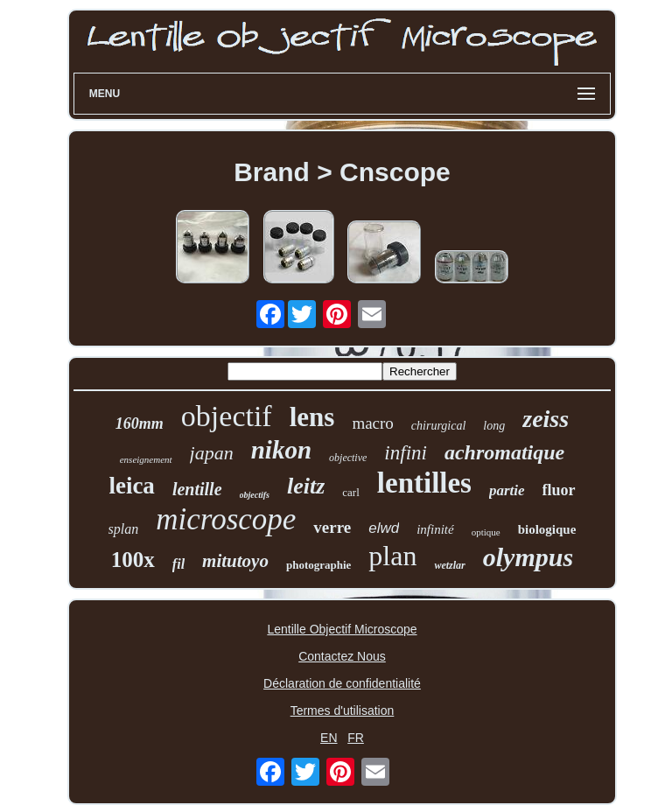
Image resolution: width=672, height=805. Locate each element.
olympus (528, 557)
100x (133, 560)
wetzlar (449, 565)
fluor (559, 490)
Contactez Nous (342, 656)
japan (212, 453)
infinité (435, 529)
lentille (197, 489)
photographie (318, 565)
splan (124, 529)
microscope (226, 519)
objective (348, 458)
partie (507, 490)
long (494, 426)
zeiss (546, 419)
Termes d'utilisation (343, 710)
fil (178, 564)
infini (406, 453)
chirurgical (438, 426)
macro (372, 423)
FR (356, 738)
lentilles (424, 483)
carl (350, 492)
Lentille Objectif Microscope (342, 629)
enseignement (146, 459)
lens (312, 417)
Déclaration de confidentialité (342, 683)
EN (329, 738)
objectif (227, 416)
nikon (281, 450)
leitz (306, 486)
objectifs (255, 495)
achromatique (504, 452)
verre (332, 527)
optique (486, 532)
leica (131, 486)
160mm (140, 423)
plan (392, 556)
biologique (547, 529)
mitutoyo (235, 561)
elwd (384, 528)
